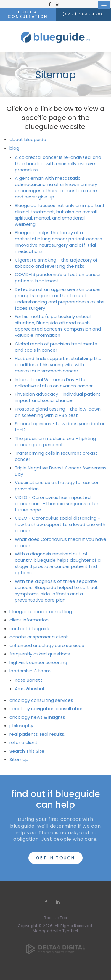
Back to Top (55, 918)
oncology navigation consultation (46, 709)
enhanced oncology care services (47, 645)
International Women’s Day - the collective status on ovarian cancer (54, 383)
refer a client (24, 742)
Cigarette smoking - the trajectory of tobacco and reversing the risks (56, 263)
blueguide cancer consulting (41, 612)
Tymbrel (70, 931)
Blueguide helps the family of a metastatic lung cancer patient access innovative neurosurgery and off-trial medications (58, 242)
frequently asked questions (40, 654)
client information (29, 620)
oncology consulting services (41, 700)
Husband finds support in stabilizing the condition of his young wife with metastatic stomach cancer (58, 365)
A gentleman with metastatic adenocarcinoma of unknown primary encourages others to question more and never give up (56, 187)
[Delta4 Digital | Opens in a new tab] (56, 944)
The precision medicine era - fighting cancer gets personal (55, 442)
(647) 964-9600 (83, 14)
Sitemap (19, 759)
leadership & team (30, 671)
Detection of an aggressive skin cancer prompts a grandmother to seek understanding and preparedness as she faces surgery (60, 299)
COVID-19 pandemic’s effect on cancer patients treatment (58, 278)
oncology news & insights (37, 717)
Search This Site (27, 751)
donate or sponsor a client (39, 637)
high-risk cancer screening (38, 662)
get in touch (55, 858)
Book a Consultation (28, 14)
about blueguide (28, 139)
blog (14, 148)
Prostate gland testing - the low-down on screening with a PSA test (58, 412)
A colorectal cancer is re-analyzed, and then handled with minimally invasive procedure (58, 163)
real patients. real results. (37, 734)
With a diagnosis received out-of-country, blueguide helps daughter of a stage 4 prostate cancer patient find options (58, 563)
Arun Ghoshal (29, 689)
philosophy (21, 725)
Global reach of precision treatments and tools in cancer (56, 347)
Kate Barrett (29, 680)
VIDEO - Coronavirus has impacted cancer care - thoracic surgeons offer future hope (57, 504)
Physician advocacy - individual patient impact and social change (58, 397)
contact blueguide (30, 628)
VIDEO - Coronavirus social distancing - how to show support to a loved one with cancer (60, 524)
